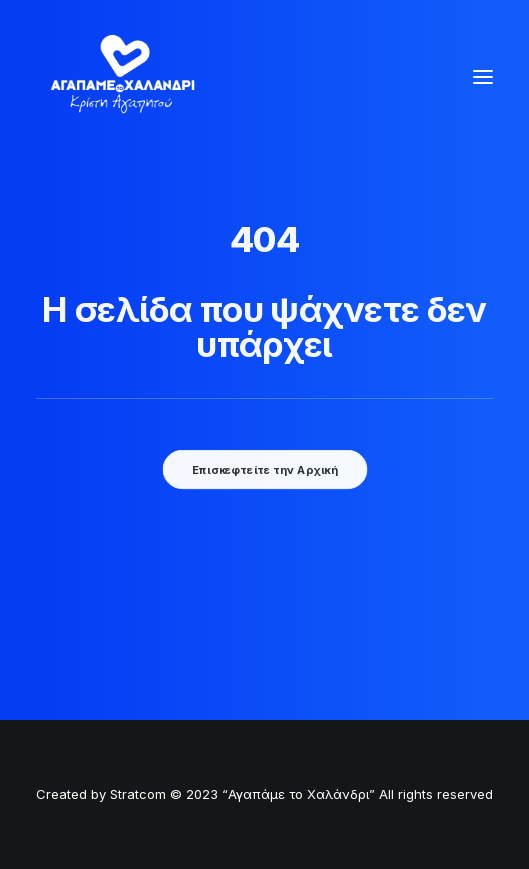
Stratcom (138, 794)
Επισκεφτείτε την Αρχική (265, 470)
